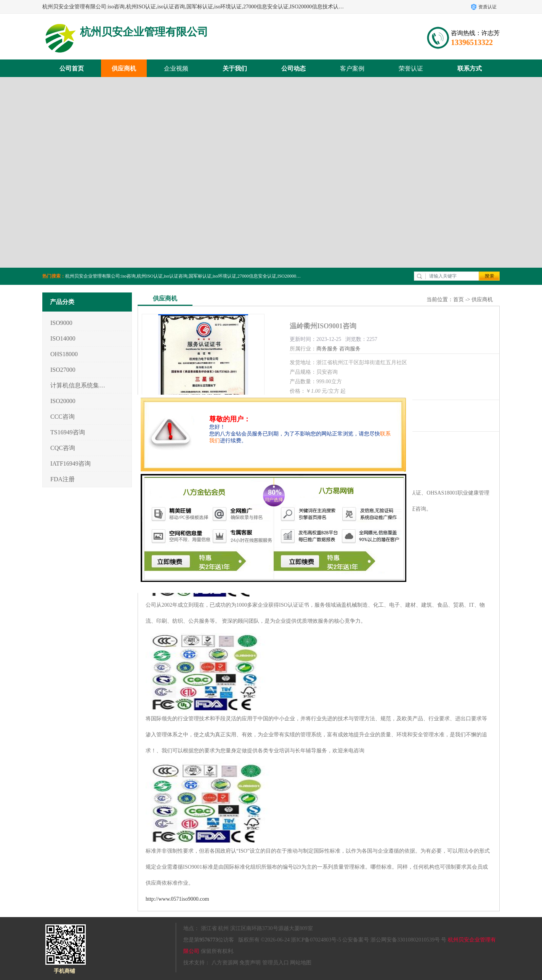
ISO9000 (61, 323)
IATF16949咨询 (71, 463)
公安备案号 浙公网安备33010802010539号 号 (394, 940)
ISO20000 (63, 401)
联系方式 (470, 68)
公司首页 (72, 68)
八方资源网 (225, 963)
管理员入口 (276, 963)
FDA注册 (63, 479)
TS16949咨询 (68, 432)
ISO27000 (63, 370)
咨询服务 (350, 349)
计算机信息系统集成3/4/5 (78, 385)
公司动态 (293, 68)
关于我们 (235, 68)
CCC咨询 (63, 417)
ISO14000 (63, 338)
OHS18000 (64, 354)
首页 (459, 300)
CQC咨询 (63, 448)
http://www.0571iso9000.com (177, 899)
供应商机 (124, 68)
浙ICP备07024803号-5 (316, 940)
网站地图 (301, 963)
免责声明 (250, 963)
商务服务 (327, 349)
